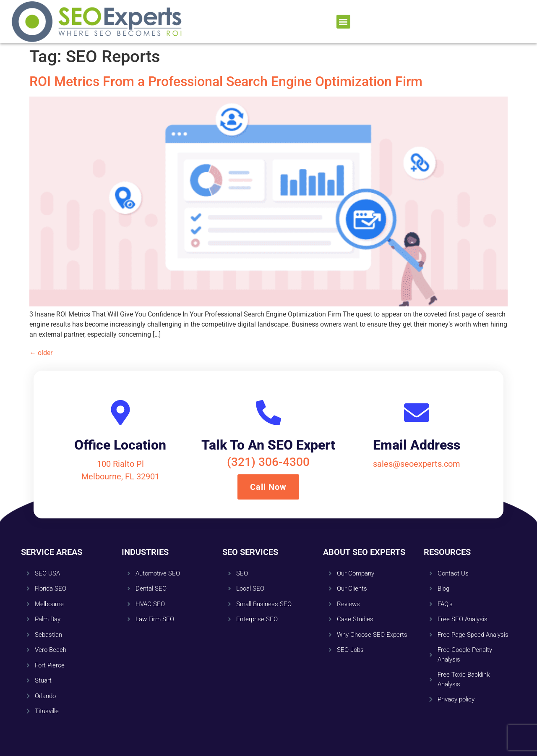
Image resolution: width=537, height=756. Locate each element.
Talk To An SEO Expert (268, 445)
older (41, 353)
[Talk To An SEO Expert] (268, 413)
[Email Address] (417, 413)
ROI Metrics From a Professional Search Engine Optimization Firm (226, 81)
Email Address (417, 445)
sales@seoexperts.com (417, 464)
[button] (343, 22)
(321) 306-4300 (268, 462)
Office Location (120, 445)
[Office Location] (120, 413)
